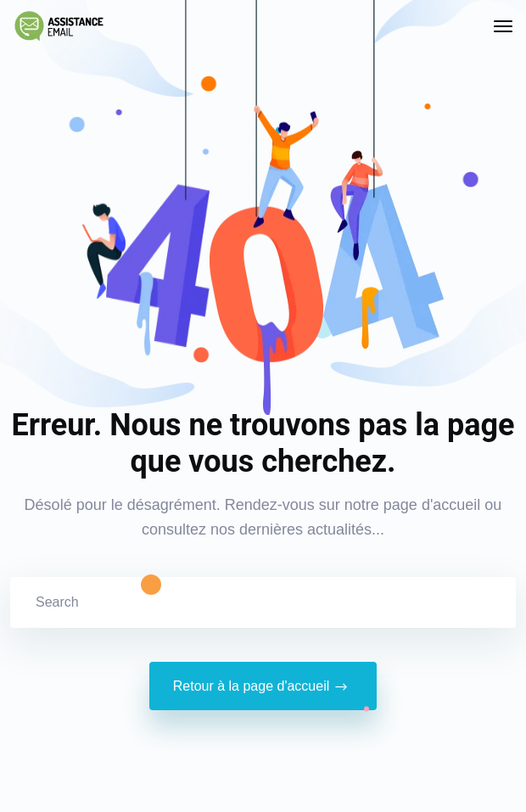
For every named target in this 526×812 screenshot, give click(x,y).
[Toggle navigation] (503, 26)
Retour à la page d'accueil (263, 687)
